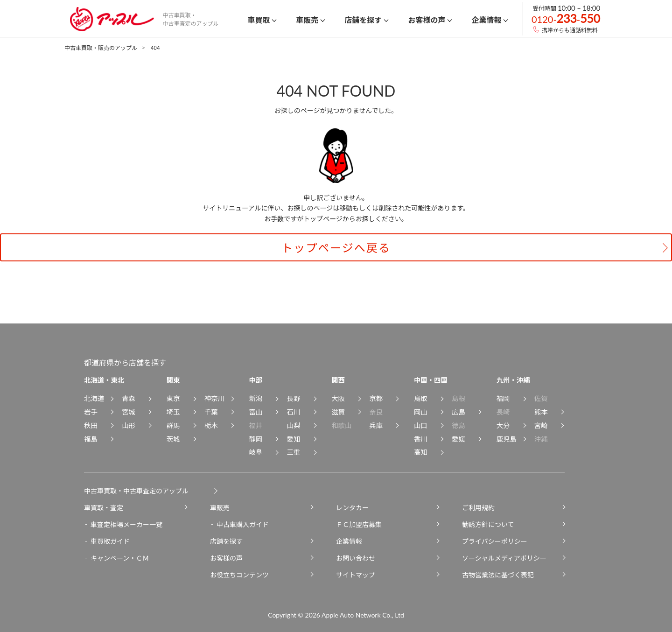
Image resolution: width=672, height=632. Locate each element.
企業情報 (349, 541)
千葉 (211, 411)
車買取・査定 (104, 507)
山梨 (294, 425)
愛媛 (458, 439)
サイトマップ (356, 575)
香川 (421, 439)
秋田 (91, 425)
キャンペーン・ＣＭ (120, 558)
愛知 (294, 439)
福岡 (503, 398)
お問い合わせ (356, 558)
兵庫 (376, 425)
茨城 (173, 439)
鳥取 (421, 398)
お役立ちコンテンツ (239, 575)
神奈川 (214, 398)
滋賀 (338, 411)
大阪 (338, 398)
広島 (458, 411)
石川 (294, 411)
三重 (294, 452)
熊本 (541, 411)
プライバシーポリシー (495, 541)
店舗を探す (226, 541)
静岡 (255, 439)
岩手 (91, 411)
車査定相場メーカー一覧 (126, 524)
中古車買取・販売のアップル (101, 47)
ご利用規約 (478, 507)
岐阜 (255, 452)
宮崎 (541, 425)
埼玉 (173, 411)
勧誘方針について (488, 524)
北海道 (94, 398)
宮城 (129, 411)
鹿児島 (507, 439)
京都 (376, 398)
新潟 (255, 398)
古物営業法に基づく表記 (498, 575)
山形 (129, 425)
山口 (421, 425)
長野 (294, 398)
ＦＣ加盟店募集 (359, 524)
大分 (503, 425)
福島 (91, 439)
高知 (421, 452)
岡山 (421, 411)
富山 (255, 411)
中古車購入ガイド (243, 524)
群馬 (173, 425)
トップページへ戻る (336, 247)
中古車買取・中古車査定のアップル (136, 491)
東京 (173, 398)
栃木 (211, 425)
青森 (129, 398)
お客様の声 (226, 558)
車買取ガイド (110, 541)
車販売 (220, 507)
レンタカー (352, 507)
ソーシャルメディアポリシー (504, 558)
